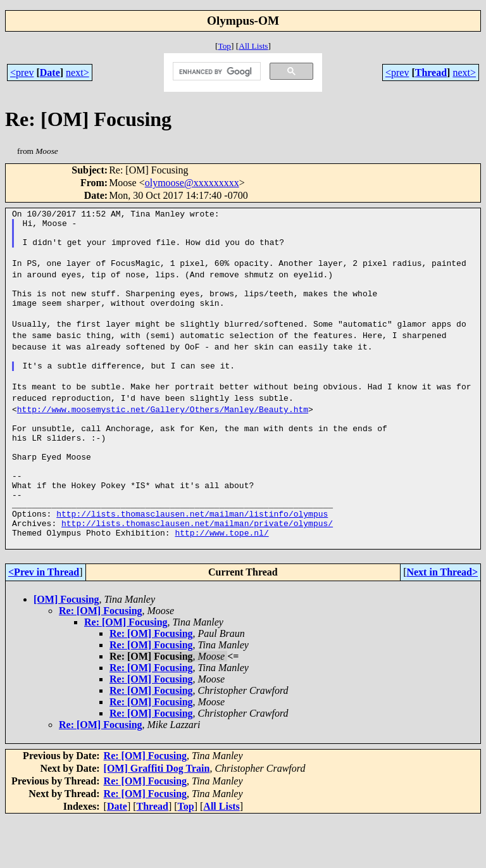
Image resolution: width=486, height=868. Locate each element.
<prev (22, 72)
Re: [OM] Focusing (101, 660)
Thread (431, 72)
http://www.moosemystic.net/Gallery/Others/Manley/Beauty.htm (163, 432)
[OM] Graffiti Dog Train (157, 818)
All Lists (253, 46)
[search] (216, 72)
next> (78, 72)
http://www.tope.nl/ (221, 580)
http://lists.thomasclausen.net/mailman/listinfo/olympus (192, 557)
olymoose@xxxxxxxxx (192, 183)
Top (224, 46)
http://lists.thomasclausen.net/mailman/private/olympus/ (197, 569)
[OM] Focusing (66, 649)
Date (50, 72)
